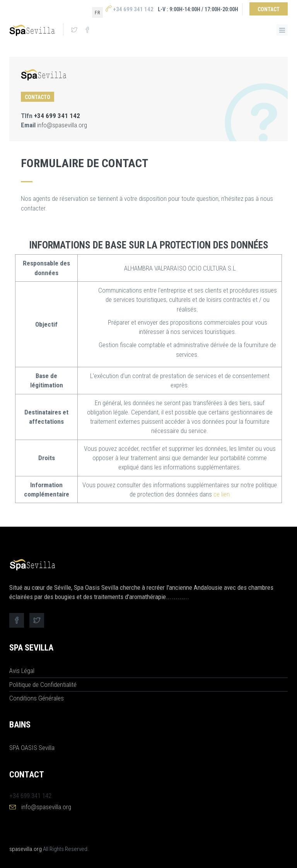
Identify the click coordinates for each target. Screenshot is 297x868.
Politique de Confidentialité (43, 685)
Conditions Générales (37, 698)
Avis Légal (22, 671)
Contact (269, 9)
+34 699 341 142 (130, 9)
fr (97, 13)
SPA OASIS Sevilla (32, 748)
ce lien (222, 494)
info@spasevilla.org (62, 125)
